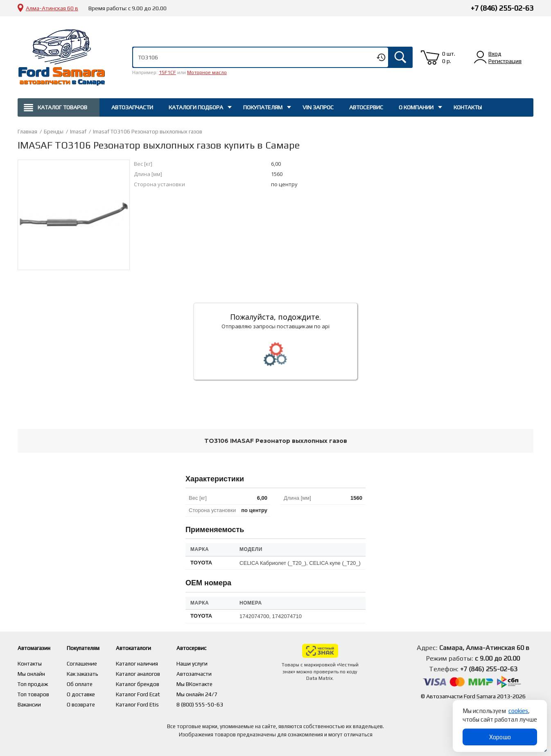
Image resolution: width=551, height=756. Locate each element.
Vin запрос (318, 107)
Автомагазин (37, 648)
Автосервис (366, 107)
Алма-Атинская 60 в (52, 8)
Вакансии (30, 702)
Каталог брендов (153, 683)
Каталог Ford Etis (152, 702)
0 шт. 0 (449, 57)
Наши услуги (208, 663)
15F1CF (167, 72)
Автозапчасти (132, 107)
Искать (400, 57)
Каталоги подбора (196, 107)
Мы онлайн (32, 673)
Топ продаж (33, 683)
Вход (495, 54)
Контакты (468, 107)
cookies (518, 711)
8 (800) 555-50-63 (216, 702)
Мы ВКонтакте (211, 683)
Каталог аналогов (153, 673)
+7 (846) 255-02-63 (502, 8)
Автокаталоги (152, 648)
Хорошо (500, 737)
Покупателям (263, 107)
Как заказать (90, 673)
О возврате (89, 702)
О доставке (88, 693)
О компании (416, 107)
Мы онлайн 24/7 (213, 693)
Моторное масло (207, 72)
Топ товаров (34, 693)
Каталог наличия (152, 663)
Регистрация (505, 61)
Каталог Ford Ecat (153, 693)
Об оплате (87, 683)
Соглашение (90, 663)
